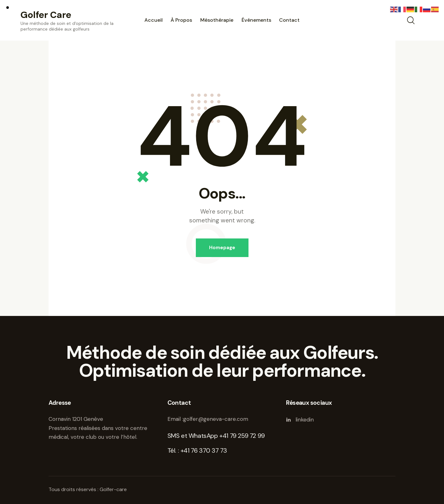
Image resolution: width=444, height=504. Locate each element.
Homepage (222, 248)
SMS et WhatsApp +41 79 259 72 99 (216, 436)
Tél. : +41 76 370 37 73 (197, 450)
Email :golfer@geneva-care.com (208, 419)
